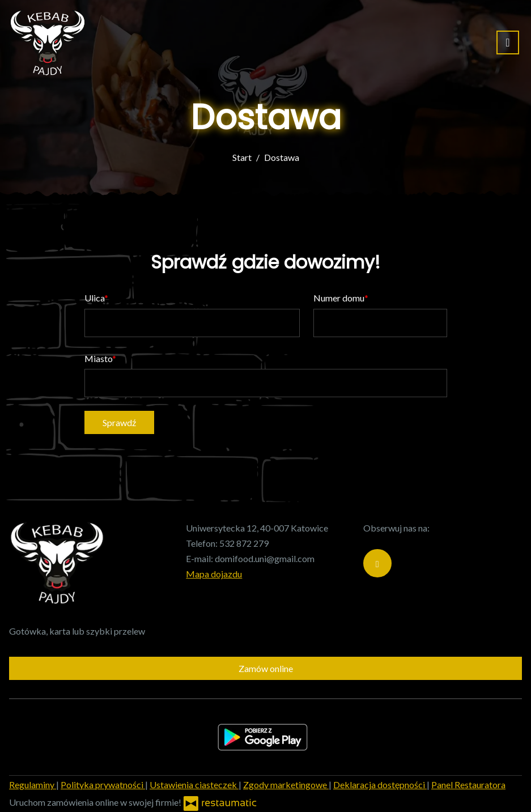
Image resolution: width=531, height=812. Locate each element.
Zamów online (266, 668)
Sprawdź (119, 422)
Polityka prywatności (103, 785)
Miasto (98, 358)
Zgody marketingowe (286, 785)
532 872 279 (244, 543)
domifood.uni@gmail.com (265, 558)
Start (242, 157)
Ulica (94, 298)
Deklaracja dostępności (380, 785)
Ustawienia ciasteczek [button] (194, 785)
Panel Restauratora (468, 785)
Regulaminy (33, 785)
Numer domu (339, 298)
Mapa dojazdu (214, 574)
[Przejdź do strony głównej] (48, 42)
